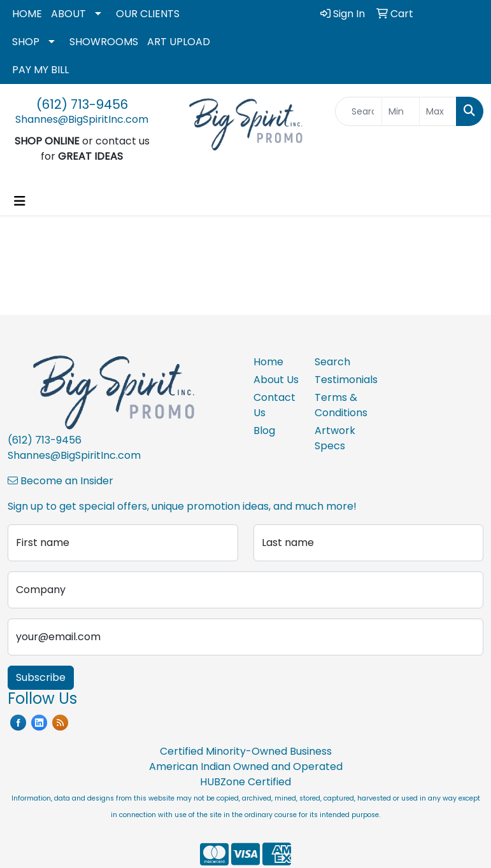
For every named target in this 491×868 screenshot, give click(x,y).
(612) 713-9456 (82, 104)
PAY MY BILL (40, 70)
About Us (276, 380)
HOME (27, 14)
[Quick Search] (359, 111)
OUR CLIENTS (148, 14)
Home (268, 362)
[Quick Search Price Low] (400, 111)
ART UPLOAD (179, 42)
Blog (264, 430)
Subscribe (41, 677)
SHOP (26, 42)
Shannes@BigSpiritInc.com (82, 119)
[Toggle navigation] (20, 201)
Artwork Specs (335, 438)
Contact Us (274, 405)
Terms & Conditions (338, 405)
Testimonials (338, 380)
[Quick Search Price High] (438, 111)
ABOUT (68, 14)
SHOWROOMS (104, 42)
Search (332, 362)
